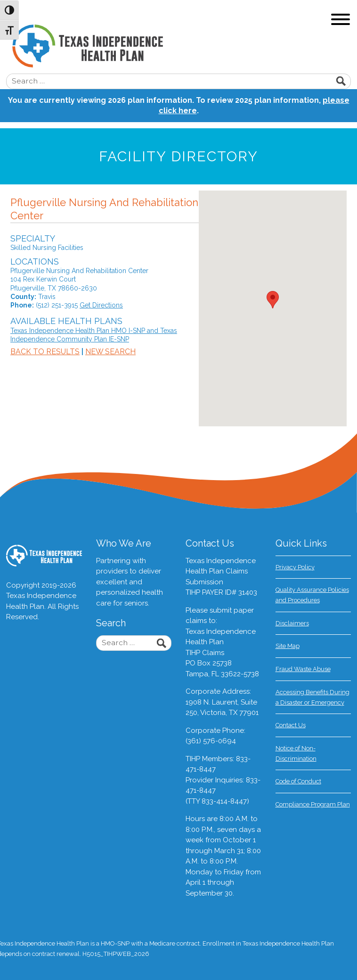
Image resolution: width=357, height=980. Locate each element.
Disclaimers (292, 623)
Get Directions (101, 305)
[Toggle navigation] (341, 21)
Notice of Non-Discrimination (296, 753)
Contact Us (291, 725)
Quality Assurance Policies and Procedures (312, 595)
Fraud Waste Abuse (303, 669)
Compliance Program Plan (313, 804)
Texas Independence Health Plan (185, 46)
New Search (110, 352)
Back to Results (45, 352)
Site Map (288, 646)
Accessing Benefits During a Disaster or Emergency (312, 697)
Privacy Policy (295, 567)
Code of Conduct (298, 781)
